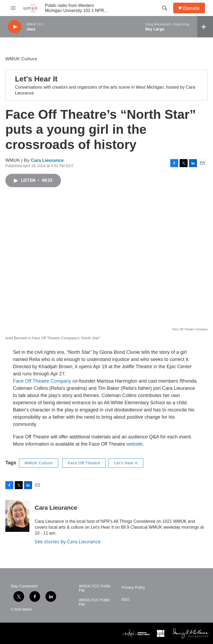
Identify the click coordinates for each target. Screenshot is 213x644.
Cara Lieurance (47, 160)
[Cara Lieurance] (17, 516)
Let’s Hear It (126, 463)
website (135, 444)
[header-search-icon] (165, 8)
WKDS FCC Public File (94, 602)
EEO (126, 600)
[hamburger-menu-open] (13, 8)
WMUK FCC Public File (95, 588)
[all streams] (205, 27)
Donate (191, 8)
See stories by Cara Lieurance (68, 541)
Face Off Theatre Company (42, 381)
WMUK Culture (21, 59)
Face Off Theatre (84, 463)
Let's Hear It (36, 79)
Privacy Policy (133, 588)
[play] (15, 27)
